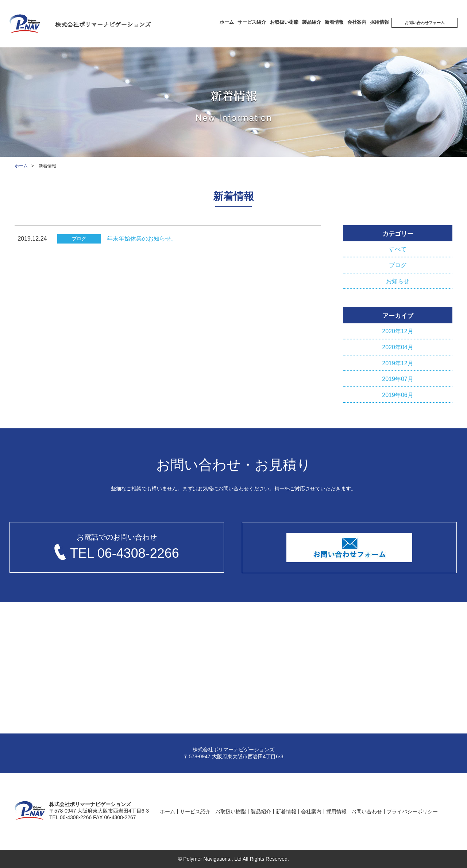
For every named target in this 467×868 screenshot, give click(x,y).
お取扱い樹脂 (284, 22)
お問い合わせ (367, 811)
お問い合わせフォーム (425, 23)
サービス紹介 (252, 22)
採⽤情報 (379, 22)
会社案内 (357, 22)
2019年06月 (397, 395)
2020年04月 (397, 347)
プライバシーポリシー (412, 811)
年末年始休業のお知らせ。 (142, 239)
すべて (398, 249)
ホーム (227, 22)
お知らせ (398, 281)
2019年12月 (397, 363)
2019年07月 (397, 379)
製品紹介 (312, 22)
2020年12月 (397, 331)
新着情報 (334, 22)
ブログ (398, 265)
